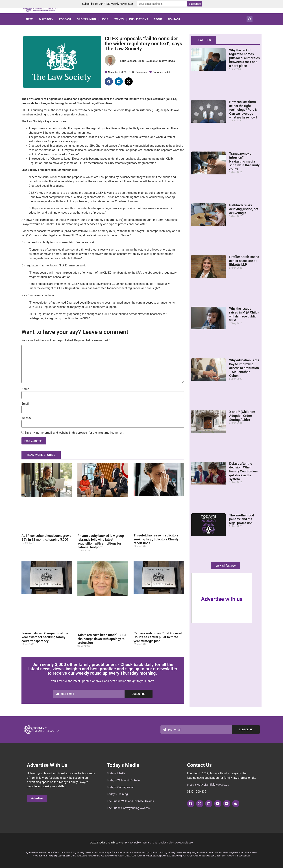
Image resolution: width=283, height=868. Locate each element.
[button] (250, 19)
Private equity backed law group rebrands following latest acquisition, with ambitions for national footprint (101, 542)
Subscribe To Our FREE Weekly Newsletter (111, 4)
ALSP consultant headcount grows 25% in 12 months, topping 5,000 (46, 538)
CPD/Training (86, 19)
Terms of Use (150, 843)
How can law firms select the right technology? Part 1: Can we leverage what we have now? (243, 110)
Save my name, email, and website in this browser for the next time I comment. (74, 433)
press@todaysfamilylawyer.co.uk (208, 785)
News (30, 19)
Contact (174, 19)
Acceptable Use (184, 843)
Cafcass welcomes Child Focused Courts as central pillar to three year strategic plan (158, 637)
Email (25, 404)
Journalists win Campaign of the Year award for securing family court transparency (45, 637)
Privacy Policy (133, 843)
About (158, 19)
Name (25, 389)
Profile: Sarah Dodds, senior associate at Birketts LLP (244, 261)
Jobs (105, 19)
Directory (46, 19)
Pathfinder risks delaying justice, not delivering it (244, 209)
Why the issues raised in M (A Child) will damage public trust (244, 314)
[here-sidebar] (222, 622)
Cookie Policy (166, 843)
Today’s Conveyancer (120, 787)
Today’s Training (117, 794)
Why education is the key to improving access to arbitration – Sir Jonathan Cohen (244, 368)
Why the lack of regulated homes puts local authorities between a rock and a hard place (244, 58)
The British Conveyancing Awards (128, 808)
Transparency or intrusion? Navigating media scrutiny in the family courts (244, 161)
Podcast (65, 19)
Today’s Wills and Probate (123, 780)
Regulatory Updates (162, 72)
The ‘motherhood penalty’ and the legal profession (242, 519)
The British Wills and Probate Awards (130, 801)
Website (27, 418)
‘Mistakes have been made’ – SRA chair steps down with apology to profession (102, 639)
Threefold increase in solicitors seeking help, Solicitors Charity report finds (156, 539)
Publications (139, 19)
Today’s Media (116, 773)
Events (119, 19)
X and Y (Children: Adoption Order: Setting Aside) (242, 416)
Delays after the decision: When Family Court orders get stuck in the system (243, 471)
